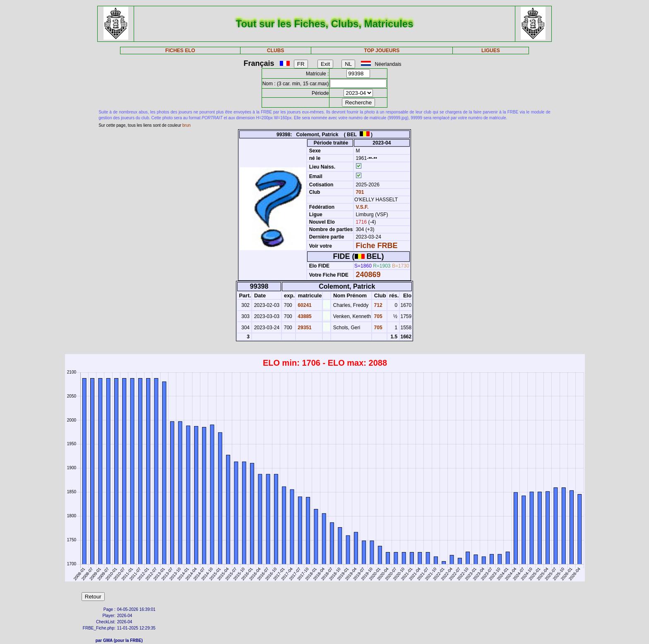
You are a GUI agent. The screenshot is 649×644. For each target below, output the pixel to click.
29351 (304, 328)
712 (377, 305)
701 (359, 192)
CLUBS (275, 51)
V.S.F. (362, 207)
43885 (304, 316)
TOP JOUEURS (382, 51)
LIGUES (491, 51)
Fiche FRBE (376, 246)
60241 (304, 305)
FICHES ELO (180, 51)
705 (377, 316)
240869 (368, 275)
